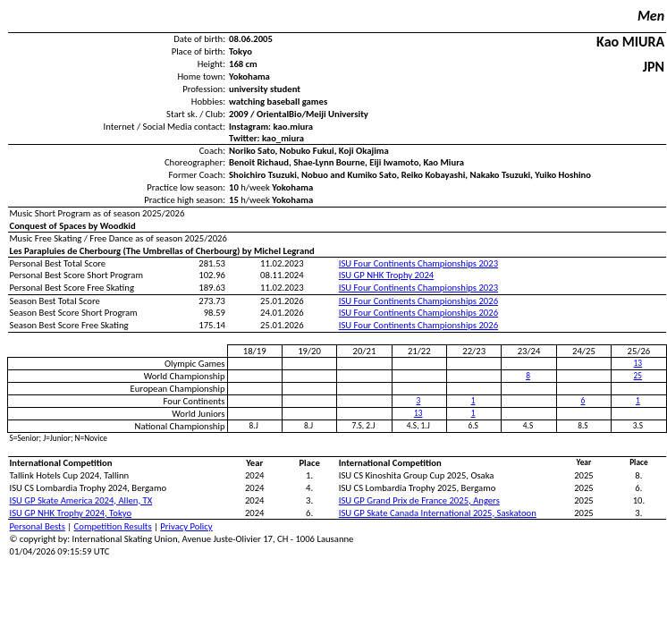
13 (638, 363)
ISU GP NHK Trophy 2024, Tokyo (71, 513)
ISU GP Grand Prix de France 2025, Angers (419, 500)
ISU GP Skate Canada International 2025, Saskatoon (438, 513)
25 (638, 376)
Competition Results (113, 526)
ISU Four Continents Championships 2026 (418, 301)
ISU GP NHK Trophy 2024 (386, 275)
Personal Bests (38, 526)
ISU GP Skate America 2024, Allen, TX (81, 500)
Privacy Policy (186, 526)
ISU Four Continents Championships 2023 (418, 263)
